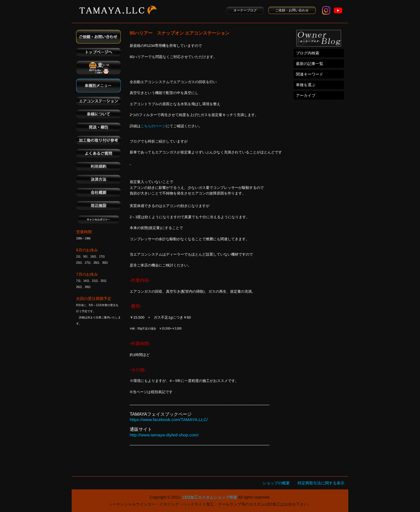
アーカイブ (306, 95)
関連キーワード (310, 74)
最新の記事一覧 (310, 64)
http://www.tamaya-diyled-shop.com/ (164, 435)
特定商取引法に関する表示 (321, 483)
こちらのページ (153, 126)
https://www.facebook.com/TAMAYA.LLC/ (169, 420)
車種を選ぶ (306, 85)
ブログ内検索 (308, 53)
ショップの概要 (276, 483)
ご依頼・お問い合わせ (292, 10)
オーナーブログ (245, 10)
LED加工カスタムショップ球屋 (210, 497)
